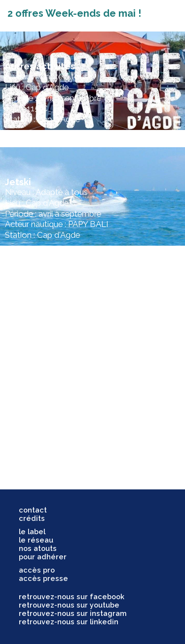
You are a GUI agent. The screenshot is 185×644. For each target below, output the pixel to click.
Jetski (18, 182)
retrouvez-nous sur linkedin (69, 622)
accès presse (43, 578)
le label (32, 531)
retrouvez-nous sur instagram (73, 613)
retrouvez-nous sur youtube (69, 605)
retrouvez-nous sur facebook (72, 596)
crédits (32, 518)
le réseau (36, 540)
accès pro (37, 570)
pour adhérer (43, 557)
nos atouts (38, 548)
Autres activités (40, 66)
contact (33, 510)
